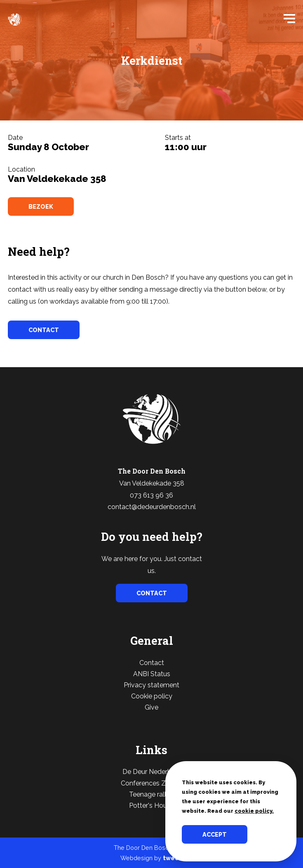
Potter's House (151, 805)
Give (151, 707)
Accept (215, 834)
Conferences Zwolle (151, 783)
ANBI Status (152, 674)
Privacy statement (151, 685)
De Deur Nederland (151, 772)
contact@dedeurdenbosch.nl (152, 507)
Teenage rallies (152, 794)
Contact (152, 663)
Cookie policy (152, 696)
